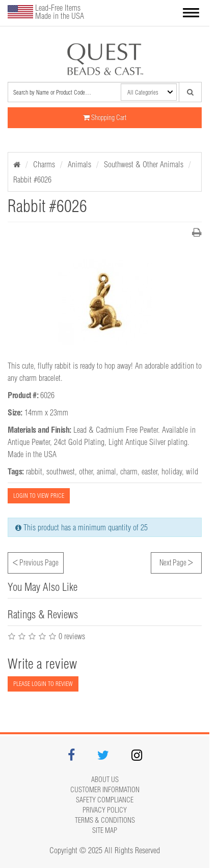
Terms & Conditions (105, 820)
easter (149, 471)
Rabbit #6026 (32, 179)
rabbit (34, 471)
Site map (105, 830)
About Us (105, 780)
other (86, 471)
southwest (61, 471)
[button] (191, 14)
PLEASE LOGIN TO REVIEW (43, 684)
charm (129, 471)
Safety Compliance (105, 800)
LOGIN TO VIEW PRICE (39, 496)
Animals (79, 164)
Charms (44, 164)
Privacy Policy (105, 810)
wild (192, 471)
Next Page (176, 561)
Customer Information (105, 790)
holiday (172, 471)
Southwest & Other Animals (144, 164)
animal (106, 471)
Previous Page (36, 561)
